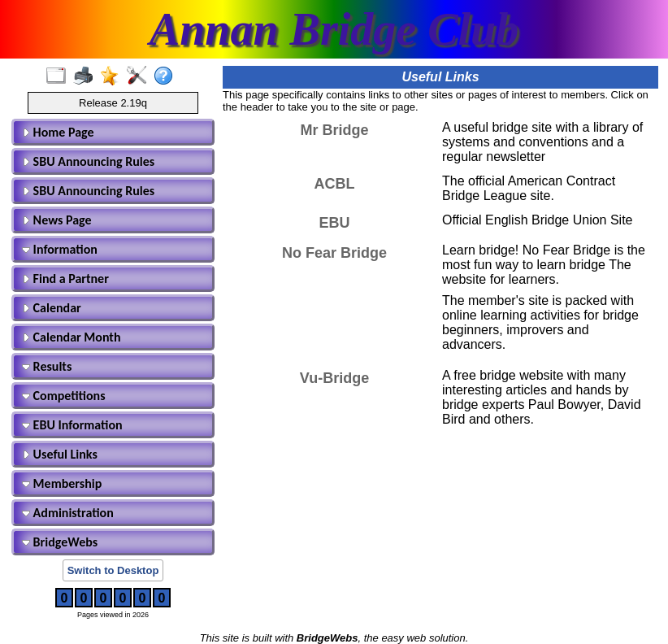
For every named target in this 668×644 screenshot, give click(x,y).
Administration (68, 513)
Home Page (58, 132)
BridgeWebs (60, 542)
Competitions (64, 396)
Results (47, 366)
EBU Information (72, 425)
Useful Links (60, 454)
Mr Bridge (334, 130)
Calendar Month (72, 337)
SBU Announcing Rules (88, 161)
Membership (62, 483)
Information (60, 249)
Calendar (52, 308)
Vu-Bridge (334, 378)
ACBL (335, 184)
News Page (57, 220)
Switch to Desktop (113, 570)
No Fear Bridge (334, 253)
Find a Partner (65, 278)
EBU (334, 223)
